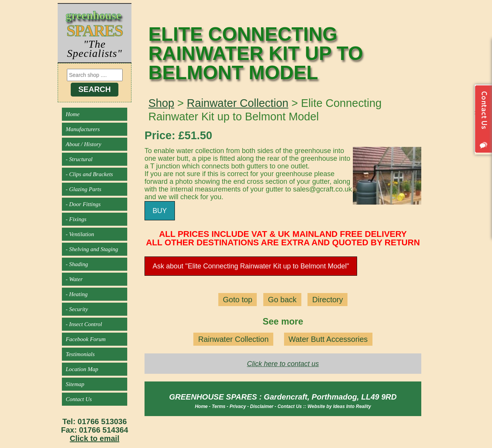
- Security (77, 309)
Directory (327, 300)
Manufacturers (83, 129)
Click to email (95, 438)
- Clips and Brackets (89, 174)
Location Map (82, 369)
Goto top (238, 300)
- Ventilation (80, 234)
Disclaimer (262, 406)
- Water (74, 279)
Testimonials (80, 354)
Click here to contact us (283, 364)
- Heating (77, 294)
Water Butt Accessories (328, 339)
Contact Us (79, 399)
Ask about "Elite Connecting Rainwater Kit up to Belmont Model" (251, 266)
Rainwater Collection (238, 103)
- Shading (77, 264)
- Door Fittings (83, 204)
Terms (219, 406)
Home (73, 114)
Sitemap (75, 384)
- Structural (79, 159)
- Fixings (76, 219)
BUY (160, 211)
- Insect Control (84, 324)
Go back (282, 300)
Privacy (238, 406)
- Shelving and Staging (92, 249)
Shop (161, 103)
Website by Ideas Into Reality (339, 406)
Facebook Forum (86, 339)
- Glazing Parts (84, 189)
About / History (84, 144)
